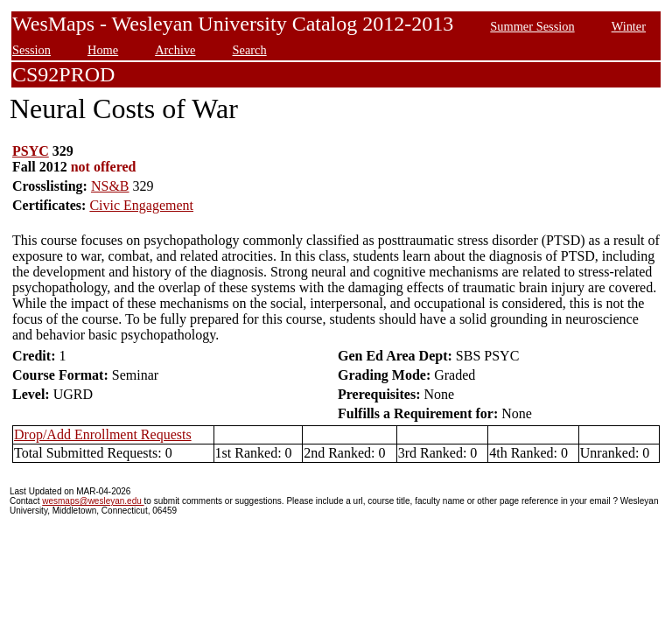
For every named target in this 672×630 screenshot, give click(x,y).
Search (250, 50)
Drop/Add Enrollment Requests (103, 434)
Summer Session (532, 26)
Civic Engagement (141, 205)
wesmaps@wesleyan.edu (93, 501)
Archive (175, 50)
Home (103, 50)
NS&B (110, 186)
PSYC (31, 151)
